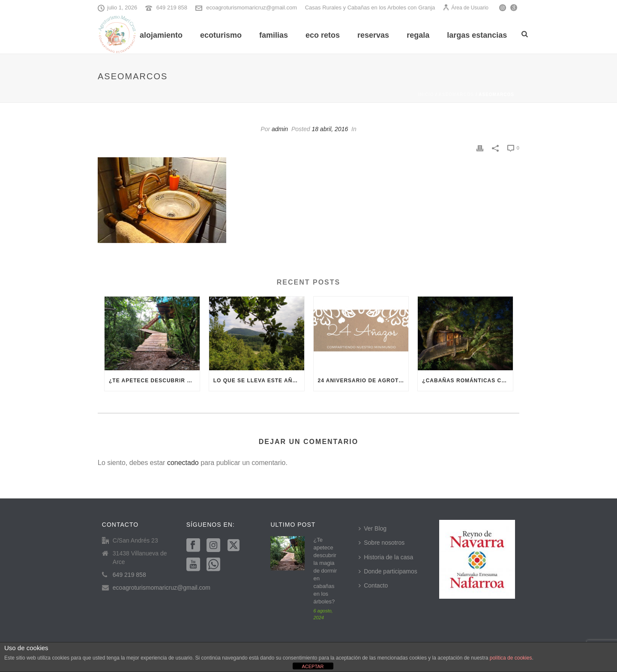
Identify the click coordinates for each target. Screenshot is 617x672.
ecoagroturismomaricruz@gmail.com (252, 7)
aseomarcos (456, 94)
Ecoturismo (221, 35)
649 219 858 (172, 7)
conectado (183, 463)
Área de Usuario (466, 8)
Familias (274, 35)
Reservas (373, 35)
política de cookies (511, 658)
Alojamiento (161, 35)
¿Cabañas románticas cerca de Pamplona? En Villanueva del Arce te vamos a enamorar (467, 381)
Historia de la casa (386, 557)
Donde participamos (388, 571)
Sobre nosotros (382, 543)
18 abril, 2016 (330, 129)
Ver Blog (373, 528)
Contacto (373, 585)
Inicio (426, 94)
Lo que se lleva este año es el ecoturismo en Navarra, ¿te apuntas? (259, 381)
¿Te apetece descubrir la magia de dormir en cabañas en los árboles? (154, 381)
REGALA (418, 35)
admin (280, 129)
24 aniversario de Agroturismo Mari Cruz (363, 381)
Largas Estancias (477, 35)
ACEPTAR (313, 666)
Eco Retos (323, 35)
